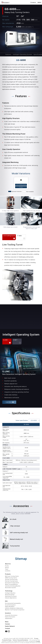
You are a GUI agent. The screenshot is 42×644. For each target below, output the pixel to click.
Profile (7, 566)
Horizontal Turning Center (12, 583)
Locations (8, 571)
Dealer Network (10, 626)
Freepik (38, 641)
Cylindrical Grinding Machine (13, 586)
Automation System (11, 588)
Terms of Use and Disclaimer (20, 640)
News (7, 622)
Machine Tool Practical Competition (15, 610)
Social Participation (10, 605)
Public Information (10, 617)
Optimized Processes (11, 596)
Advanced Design (10, 595)
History (7, 568)
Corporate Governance (11, 615)
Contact (8, 628)
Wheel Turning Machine (11, 584)
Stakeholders (9, 618)
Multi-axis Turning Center (12, 576)
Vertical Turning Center (11, 579)
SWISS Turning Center (11, 578)
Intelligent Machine (10, 593)
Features (8, 54)
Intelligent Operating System (22, 54)
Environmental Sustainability (13, 603)
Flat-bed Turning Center (12, 581)
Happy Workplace (10, 607)
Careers (8, 624)
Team (7, 569)
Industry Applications (11, 598)
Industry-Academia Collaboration (14, 608)
